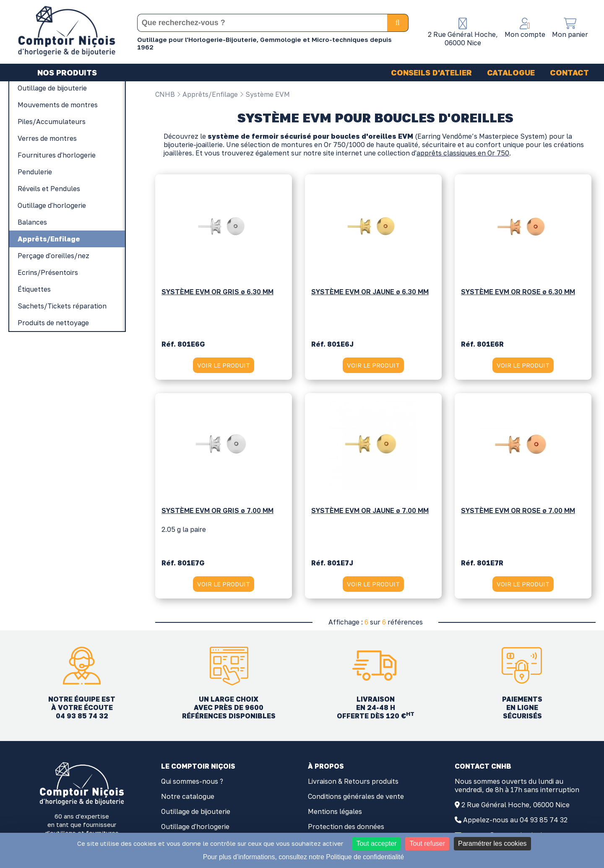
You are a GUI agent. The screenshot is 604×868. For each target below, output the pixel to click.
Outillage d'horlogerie (195, 828)
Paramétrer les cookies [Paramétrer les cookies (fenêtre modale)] (492, 843)
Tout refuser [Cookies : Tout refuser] (427, 843)
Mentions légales (335, 813)
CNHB (165, 94)
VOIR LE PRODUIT (223, 366)
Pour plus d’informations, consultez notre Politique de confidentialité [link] (303, 857)
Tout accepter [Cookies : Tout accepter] (376, 843)
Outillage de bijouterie (196, 813)
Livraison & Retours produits (353, 782)
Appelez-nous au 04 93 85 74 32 (515, 821)
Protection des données (346, 828)
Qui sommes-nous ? (192, 782)
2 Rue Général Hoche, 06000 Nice (515, 806)
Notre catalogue (188, 798)
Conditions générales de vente (356, 798)
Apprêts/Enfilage (207, 94)
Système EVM (265, 94)
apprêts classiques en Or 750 (463, 154)
